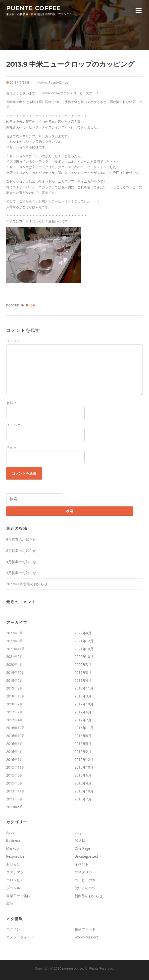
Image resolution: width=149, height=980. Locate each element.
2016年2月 (83, 752)
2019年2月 (15, 688)
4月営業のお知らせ (21, 562)
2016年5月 (83, 744)
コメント (13, 341)
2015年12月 (84, 759)
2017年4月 (15, 720)
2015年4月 (83, 783)
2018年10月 (16, 696)
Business (13, 840)
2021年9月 (15, 657)
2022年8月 (15, 633)
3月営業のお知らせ (21, 573)
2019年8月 (83, 672)
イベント (82, 864)
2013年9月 (15, 799)
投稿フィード (85, 929)
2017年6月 (83, 712)
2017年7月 (15, 712)
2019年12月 (16, 672)
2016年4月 (15, 752)
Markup (13, 848)
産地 (10, 904)
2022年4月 (83, 633)
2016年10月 (16, 736)
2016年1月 (15, 759)
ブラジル (13, 888)
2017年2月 (83, 720)
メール (13, 425)
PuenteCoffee (58, 82)
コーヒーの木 (85, 880)
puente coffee (34, 8)
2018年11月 (84, 688)
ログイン (13, 929)
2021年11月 (16, 649)
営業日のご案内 (18, 896)
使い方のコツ (85, 888)
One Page (82, 848)
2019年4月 (83, 680)
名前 (12, 403)
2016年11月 (84, 728)
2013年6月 (15, 807)
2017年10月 (84, 704)
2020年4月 (15, 664)
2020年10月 (84, 657)
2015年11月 (16, 767)
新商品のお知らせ (89, 896)
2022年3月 (15, 641)
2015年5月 (15, 783)
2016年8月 (83, 736)
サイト (12, 447)
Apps (10, 832)
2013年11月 (16, 791)
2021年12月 (84, 641)
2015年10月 (84, 767)
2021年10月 (84, 649)
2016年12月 (16, 728)
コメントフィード (20, 937)
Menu (138, 10)
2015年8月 (15, 775)
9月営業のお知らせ (21, 539)
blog (31, 305)
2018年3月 (83, 696)
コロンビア (15, 880)
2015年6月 (83, 775)
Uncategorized (86, 856)
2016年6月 (15, 744)
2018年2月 (15, 704)
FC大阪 (80, 840)
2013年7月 (83, 799)
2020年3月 (83, 664)
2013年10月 (84, 791)
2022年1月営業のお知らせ (27, 584)
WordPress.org (87, 937)
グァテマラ (15, 872)
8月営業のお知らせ (21, 551)
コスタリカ (83, 872)
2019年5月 (15, 680)
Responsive (15, 856)
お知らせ (13, 864)
